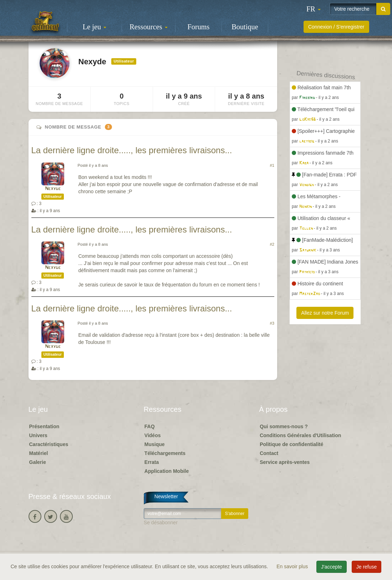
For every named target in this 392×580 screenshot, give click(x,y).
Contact (269, 453)
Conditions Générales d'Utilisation (300, 435)
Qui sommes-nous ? (284, 426)
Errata (152, 462)
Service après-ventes (285, 462)
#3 (272, 323)
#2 (272, 244)
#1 (272, 165)
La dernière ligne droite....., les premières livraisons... (132, 150)
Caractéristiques (49, 444)
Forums (199, 27)
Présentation (44, 426)
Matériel (39, 453)
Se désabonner (161, 522)
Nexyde (53, 189)
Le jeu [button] (95, 27)
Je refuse (367, 567)
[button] (314, 9)
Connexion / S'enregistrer (336, 27)
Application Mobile (167, 471)
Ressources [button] (148, 27)
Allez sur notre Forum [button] (325, 313)
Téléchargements (165, 453)
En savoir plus (293, 566)
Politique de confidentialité (291, 444)
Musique (155, 444)
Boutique (245, 27)
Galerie (38, 462)
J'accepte (332, 567)
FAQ (150, 426)
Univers (38, 435)
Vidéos (153, 435)
